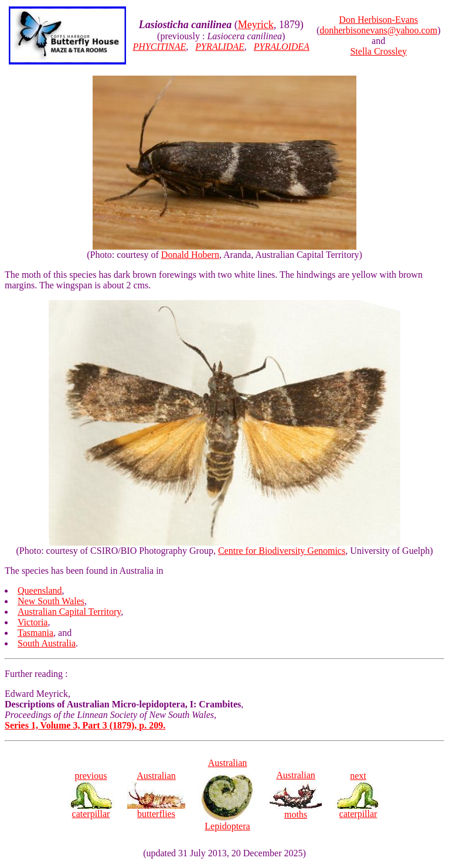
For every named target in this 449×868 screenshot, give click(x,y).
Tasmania (35, 633)
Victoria (33, 622)
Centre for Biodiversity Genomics (282, 551)
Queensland (40, 590)
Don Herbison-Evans (378, 20)
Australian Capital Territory (69, 612)
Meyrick (256, 25)
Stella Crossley (378, 51)
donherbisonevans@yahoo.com (378, 30)
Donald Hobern (190, 255)
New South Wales (51, 601)
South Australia (47, 643)
